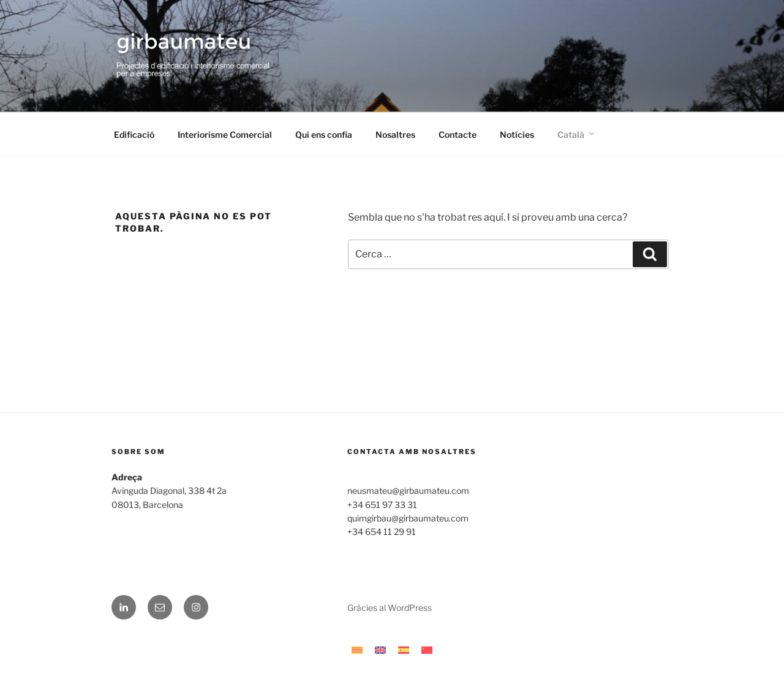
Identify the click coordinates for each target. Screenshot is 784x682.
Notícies (517, 135)
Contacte (458, 135)
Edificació (134, 135)
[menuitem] (575, 135)
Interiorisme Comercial (225, 135)
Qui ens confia (324, 135)
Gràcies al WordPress (390, 608)
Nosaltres (395, 135)
